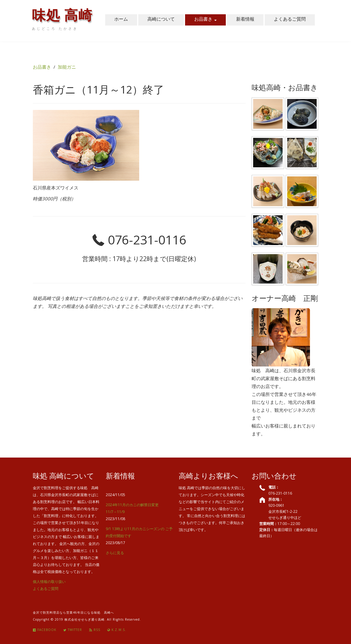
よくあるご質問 (290, 20)
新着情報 (245, 20)
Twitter (73, 630)
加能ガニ (67, 67)
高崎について (161, 20)
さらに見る (115, 553)
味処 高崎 (62, 18)
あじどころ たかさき (55, 29)
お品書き (205, 20)
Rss (95, 630)
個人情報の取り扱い (49, 582)
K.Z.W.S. (117, 630)
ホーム (121, 20)
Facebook (45, 630)
